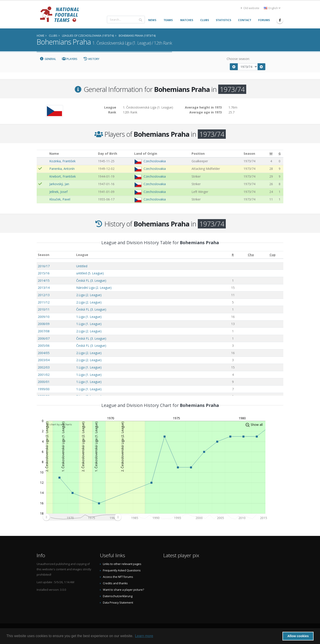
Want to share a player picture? (123, 590)
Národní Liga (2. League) (94, 288)
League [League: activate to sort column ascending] (82, 255)
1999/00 (44, 389)
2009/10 (44, 317)
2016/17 (44, 266)
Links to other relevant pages (122, 564)
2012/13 (44, 295)
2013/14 (44, 288)
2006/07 (44, 338)
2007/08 (44, 331)
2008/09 (44, 324)
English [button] (272, 8)
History (91, 59)
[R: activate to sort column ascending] (233, 255)
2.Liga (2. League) (89, 295)
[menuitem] (82, 517)
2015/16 (44, 273)
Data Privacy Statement (118, 603)
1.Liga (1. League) (89, 317)
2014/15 (44, 280)
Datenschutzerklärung (118, 596)
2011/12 (44, 302)
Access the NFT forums (118, 577)
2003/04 (44, 360)
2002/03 (44, 367)
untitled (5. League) (90, 273)
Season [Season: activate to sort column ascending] (44, 255)
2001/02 (44, 375)
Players (70, 59)
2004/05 (44, 353)
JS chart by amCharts (60, 424)
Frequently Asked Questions (122, 570)
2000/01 (44, 382)
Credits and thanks (115, 583)
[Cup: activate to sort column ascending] (273, 255)
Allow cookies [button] (298, 636)
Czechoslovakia (155, 161)
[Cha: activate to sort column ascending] (251, 255)
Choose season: (238, 59)
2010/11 (44, 309)
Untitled (82, 266)
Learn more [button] (144, 636)
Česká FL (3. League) (91, 280)
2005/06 (44, 346)
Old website (250, 8)
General (48, 59)
